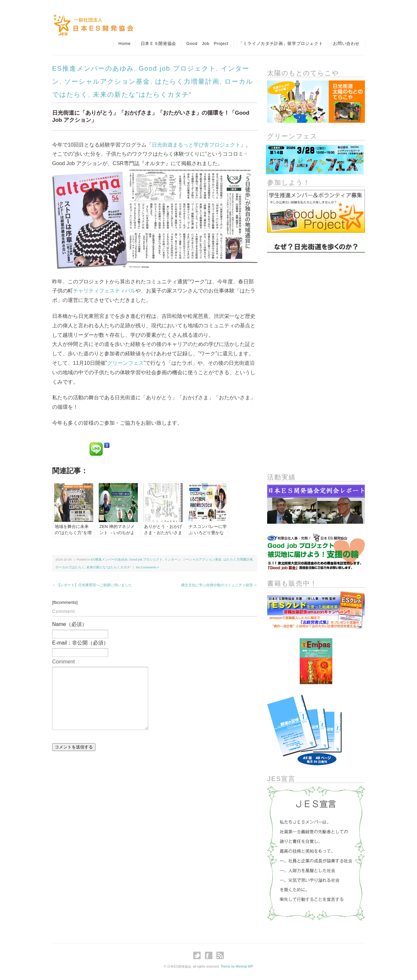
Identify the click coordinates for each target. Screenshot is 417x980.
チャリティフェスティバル (104, 291)
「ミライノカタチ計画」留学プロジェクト (281, 43)
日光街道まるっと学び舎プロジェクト (196, 145)
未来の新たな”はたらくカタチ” (142, 94)
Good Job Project (207, 43)
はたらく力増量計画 (187, 81)
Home (124, 43)
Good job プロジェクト (177, 68)
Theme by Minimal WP (237, 966)
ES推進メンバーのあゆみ (93, 68)
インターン (173, 559)
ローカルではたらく (70, 567)
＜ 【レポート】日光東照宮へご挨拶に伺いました (92, 585)
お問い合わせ (346, 43)
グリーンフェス (125, 363)
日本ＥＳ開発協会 (158, 43)
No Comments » (147, 567)
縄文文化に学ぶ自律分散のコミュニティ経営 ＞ (219, 585)
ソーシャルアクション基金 (107, 81)
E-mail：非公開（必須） (80, 643)
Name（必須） (70, 624)
